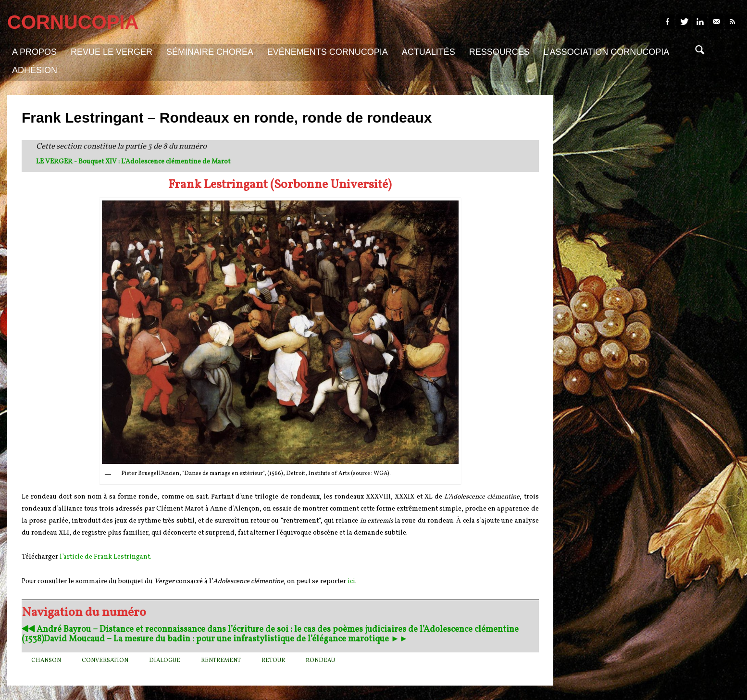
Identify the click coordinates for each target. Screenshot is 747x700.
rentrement (221, 661)
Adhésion (35, 70)
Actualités (429, 52)
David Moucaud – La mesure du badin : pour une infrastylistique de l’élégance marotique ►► (226, 639)
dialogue (165, 661)
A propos (34, 52)
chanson (46, 661)
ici (351, 581)
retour (273, 661)
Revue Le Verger (112, 52)
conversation (105, 661)
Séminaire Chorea (210, 52)
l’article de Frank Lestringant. (106, 557)
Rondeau (320, 661)
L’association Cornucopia (607, 52)
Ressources (499, 52)
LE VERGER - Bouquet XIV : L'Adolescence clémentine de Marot (133, 162)
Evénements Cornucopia (328, 52)
